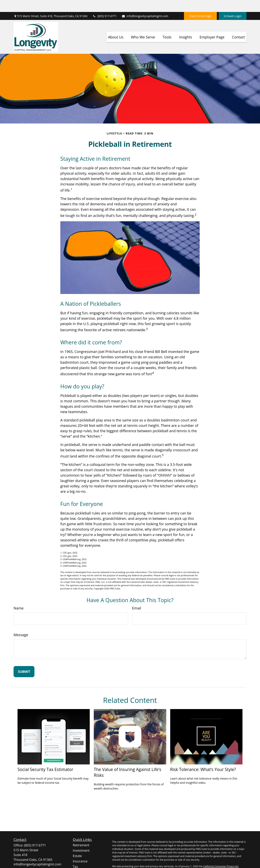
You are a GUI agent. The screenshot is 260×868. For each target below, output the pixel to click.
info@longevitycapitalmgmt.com (145, 4)
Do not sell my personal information (220, 858)
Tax (75, 855)
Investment (81, 839)
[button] (116, 25)
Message (21, 623)
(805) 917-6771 (104, 4)
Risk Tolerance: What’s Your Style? (203, 757)
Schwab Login (233, 4)
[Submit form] (24, 660)
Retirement (81, 833)
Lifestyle (79, 865)
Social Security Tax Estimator (45, 757)
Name (19, 596)
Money (78, 860)
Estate (77, 844)
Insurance (80, 849)
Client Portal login (200, 4)
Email (137, 596)
